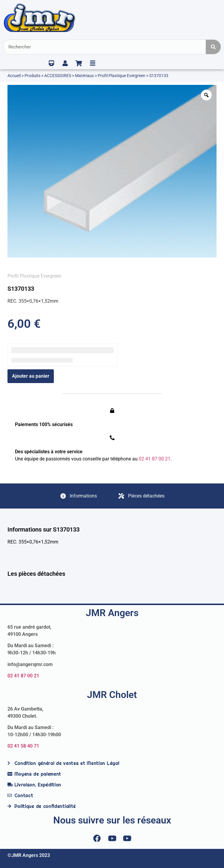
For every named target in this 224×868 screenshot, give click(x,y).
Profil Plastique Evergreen (122, 76)
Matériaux (84, 76)
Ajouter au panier (31, 376)
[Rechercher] (213, 47)
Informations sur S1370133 (44, 529)
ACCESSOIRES (58, 76)
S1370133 (21, 289)
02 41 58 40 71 (23, 746)
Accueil (14, 76)
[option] (112, 171)
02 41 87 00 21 (23, 676)
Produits (32, 76)
